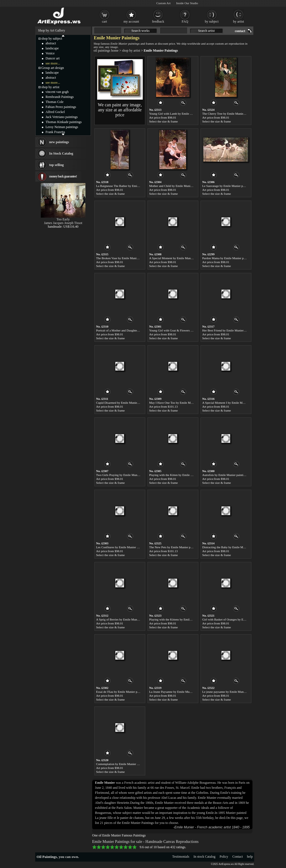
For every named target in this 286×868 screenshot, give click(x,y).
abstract (51, 43)
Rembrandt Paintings (60, 97)
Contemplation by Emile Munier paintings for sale (127, 764)
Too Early (63, 219)
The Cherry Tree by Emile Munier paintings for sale (234, 114)
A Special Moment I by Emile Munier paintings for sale (236, 403)
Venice (50, 53)
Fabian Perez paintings (61, 107)
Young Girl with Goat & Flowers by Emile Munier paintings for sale (191, 330)
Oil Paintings (47, 857)
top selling (56, 165)
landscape (52, 48)
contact (240, 31)
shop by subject (52, 39)
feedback (158, 21)
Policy (224, 857)
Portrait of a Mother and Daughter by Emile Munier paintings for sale (139, 330)
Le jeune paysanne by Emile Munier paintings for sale (235, 692)
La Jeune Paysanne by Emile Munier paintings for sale (183, 692)
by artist (239, 21)
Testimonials (181, 857)
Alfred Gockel (55, 112)
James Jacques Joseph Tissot (63, 223)
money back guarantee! (63, 176)
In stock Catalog (205, 857)
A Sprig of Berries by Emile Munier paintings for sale (129, 619)
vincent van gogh (57, 92)
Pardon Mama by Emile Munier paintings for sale (233, 258)
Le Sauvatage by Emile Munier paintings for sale (232, 186)
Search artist (206, 31)
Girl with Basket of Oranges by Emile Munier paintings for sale (241, 619)
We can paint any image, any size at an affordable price (120, 110)
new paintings (59, 142)
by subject (212, 21)
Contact (238, 857)
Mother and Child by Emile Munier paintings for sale (182, 186)
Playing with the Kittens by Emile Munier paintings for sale (186, 619)
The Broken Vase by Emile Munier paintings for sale (128, 258)
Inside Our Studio (187, 3)
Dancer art (53, 58)
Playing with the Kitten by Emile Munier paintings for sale (185, 475)
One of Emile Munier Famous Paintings (119, 835)
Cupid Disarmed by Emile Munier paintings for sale (128, 403)
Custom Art (164, 3)
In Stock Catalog (61, 153)
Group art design (53, 68)
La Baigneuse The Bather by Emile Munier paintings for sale (134, 186)
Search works (141, 31)
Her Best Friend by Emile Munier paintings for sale (234, 330)
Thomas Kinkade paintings (64, 122)
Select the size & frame (164, 121)
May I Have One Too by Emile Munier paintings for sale (184, 403)
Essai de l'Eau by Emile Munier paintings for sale (127, 692)
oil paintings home (106, 51)
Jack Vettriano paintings (62, 117)
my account (131, 21)
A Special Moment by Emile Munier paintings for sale (183, 258)
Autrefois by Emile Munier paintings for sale (230, 475)
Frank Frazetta (55, 132)
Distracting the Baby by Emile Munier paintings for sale (237, 547)
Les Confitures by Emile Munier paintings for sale (127, 547)
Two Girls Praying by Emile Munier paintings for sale (129, 475)
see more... (53, 63)
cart (104, 21)
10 (135, 847)
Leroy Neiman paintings (62, 127)
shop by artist (131, 51)
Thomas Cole (54, 102)
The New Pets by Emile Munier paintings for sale (180, 547)
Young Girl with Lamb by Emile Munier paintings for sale (185, 114)
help (250, 857)
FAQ (185, 21)
